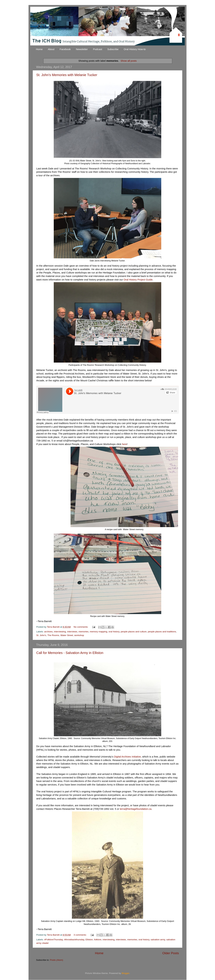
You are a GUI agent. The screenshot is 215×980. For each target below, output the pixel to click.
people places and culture (134, 632)
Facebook (65, 49)
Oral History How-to (135, 49)
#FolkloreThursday (53, 940)
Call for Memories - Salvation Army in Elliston (70, 653)
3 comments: (80, 935)
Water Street (67, 635)
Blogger (125, 973)
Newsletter (82, 49)
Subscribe (113, 49)
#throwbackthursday (74, 940)
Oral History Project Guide (138, 280)
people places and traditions (162, 632)
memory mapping (98, 632)
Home (39, 49)
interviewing (60, 632)
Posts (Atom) (57, 960)
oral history (114, 632)
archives (48, 632)
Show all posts (129, 61)
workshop (79, 635)
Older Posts (171, 953)
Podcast (98, 49)
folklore (98, 940)
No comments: (81, 627)
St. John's (41, 635)
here (124, 444)
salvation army (158, 940)
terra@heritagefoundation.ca (136, 809)
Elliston (89, 940)
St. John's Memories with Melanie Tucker (67, 75)
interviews (72, 632)
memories (83, 632)
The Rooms (53, 635)
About (51, 49)
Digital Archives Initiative (127, 757)
